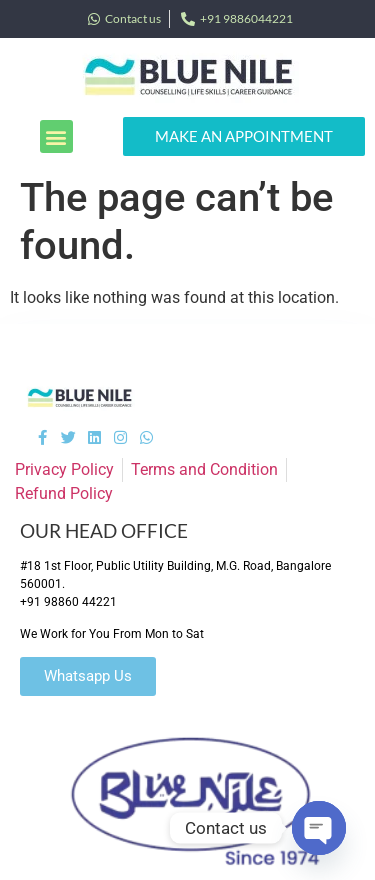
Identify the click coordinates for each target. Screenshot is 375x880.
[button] (56, 136)
